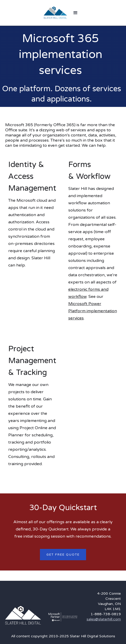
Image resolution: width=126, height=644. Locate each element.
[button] (75, 13)
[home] (55, 13)
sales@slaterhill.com (104, 619)
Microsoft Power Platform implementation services (93, 311)
